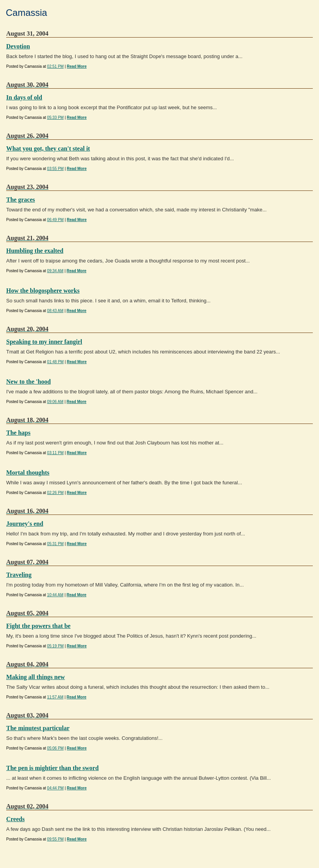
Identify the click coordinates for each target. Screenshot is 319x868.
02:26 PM (56, 493)
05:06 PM (56, 748)
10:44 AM (55, 595)
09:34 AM (55, 271)
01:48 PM (56, 362)
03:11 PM (56, 453)
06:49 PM (56, 220)
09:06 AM (55, 402)
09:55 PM (56, 839)
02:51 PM (56, 66)
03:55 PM (56, 169)
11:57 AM (55, 697)
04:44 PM (56, 788)
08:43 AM (55, 311)
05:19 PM (56, 646)
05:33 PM (56, 118)
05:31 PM (56, 544)
